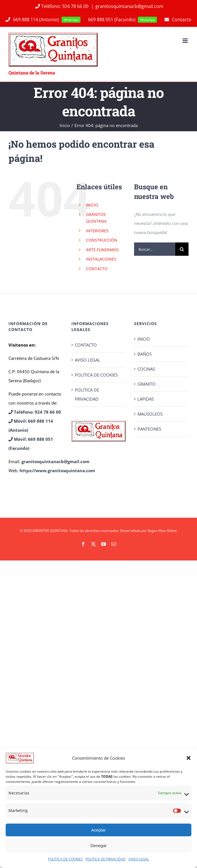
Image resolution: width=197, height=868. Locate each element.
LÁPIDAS (146, 399)
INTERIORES (97, 231)
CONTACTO (97, 269)
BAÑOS (145, 354)
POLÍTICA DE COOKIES (65, 859)
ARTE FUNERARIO (102, 250)
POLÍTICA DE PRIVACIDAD (106, 859)
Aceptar (98, 830)
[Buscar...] (155, 249)
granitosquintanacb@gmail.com (129, 6)
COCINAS (146, 369)
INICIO (92, 205)
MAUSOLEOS (150, 414)
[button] (189, 758)
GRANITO (146, 384)
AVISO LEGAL (139, 859)
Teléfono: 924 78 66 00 (62, 6)
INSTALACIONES (101, 259)
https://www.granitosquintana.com (57, 470)
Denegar (98, 846)
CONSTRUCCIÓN (102, 240)
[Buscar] (182, 249)
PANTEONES (149, 429)
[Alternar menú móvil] (186, 41)
